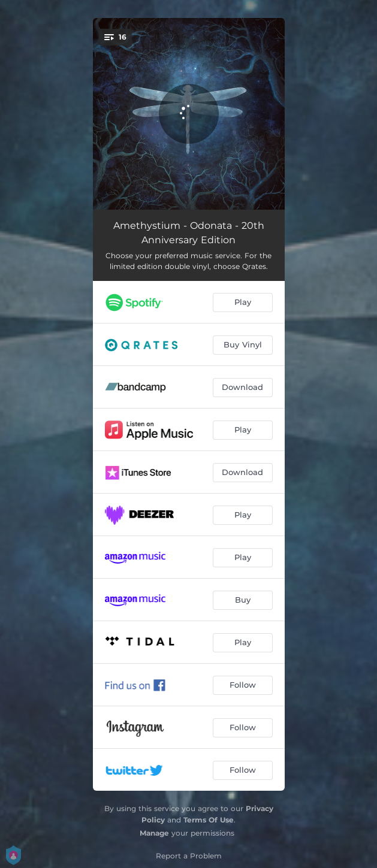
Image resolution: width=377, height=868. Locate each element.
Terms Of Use (209, 820)
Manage (154, 833)
